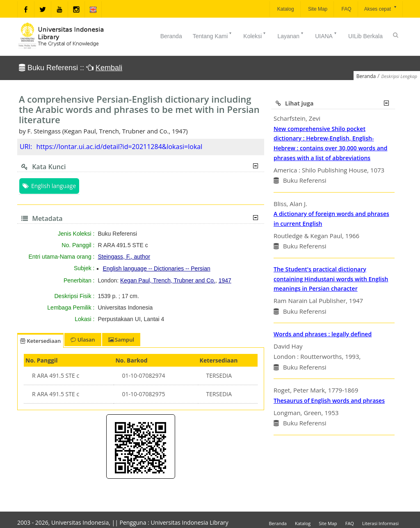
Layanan (291, 35)
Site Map (317, 9)
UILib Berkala (365, 36)
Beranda (171, 36)
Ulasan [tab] (83, 340)
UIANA (326, 35)
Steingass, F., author (124, 257)
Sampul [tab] (121, 340)
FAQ (346, 9)
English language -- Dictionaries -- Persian (157, 269)
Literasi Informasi (380, 523)
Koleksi (255, 35)
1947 (225, 280)
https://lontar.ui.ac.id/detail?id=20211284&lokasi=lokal (119, 147)
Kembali (109, 68)
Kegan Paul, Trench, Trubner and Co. (168, 280)
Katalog (285, 9)
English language (49, 186)
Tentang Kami (213, 35)
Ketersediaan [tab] (40, 341)
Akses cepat (381, 8)
